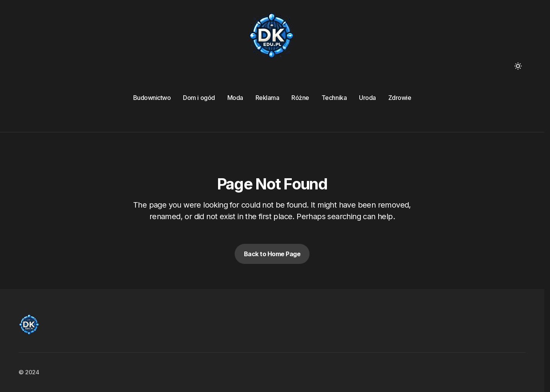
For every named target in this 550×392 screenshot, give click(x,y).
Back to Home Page (272, 254)
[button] (518, 66)
